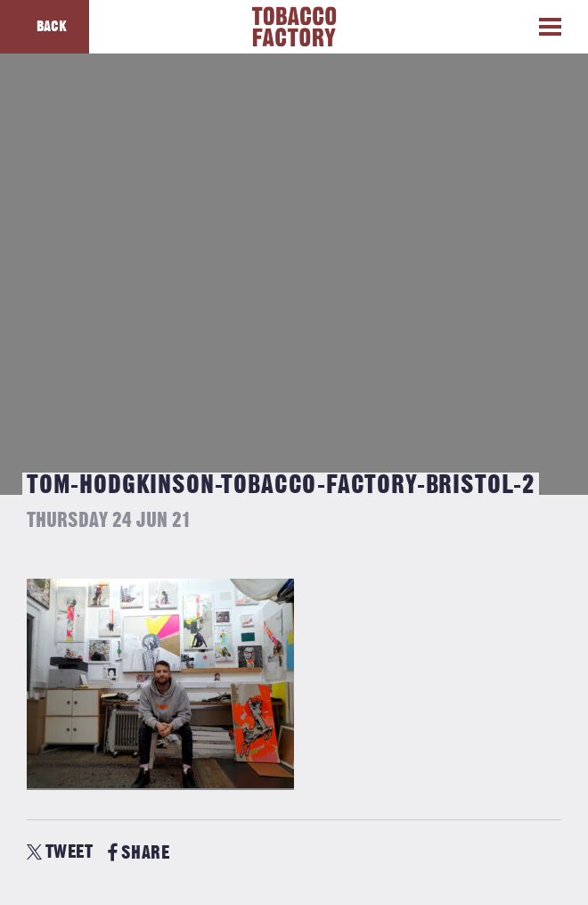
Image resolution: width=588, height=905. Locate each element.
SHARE (139, 853)
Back (52, 27)
